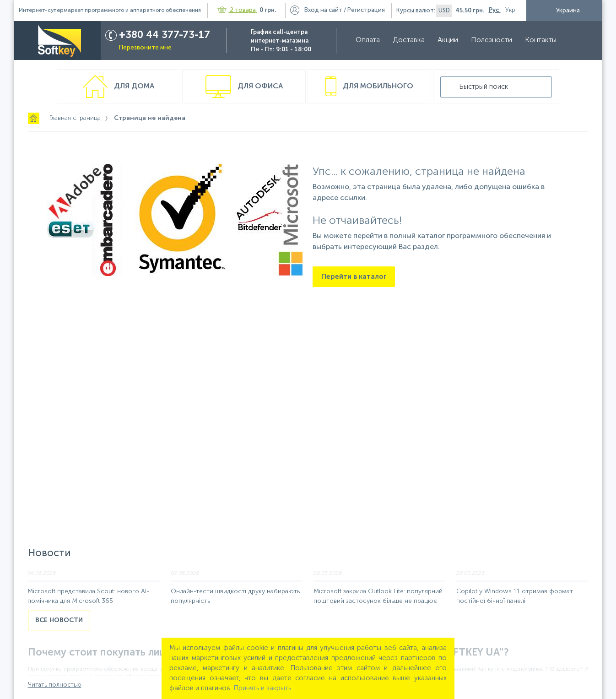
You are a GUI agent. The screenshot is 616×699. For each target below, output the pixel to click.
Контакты (537, 40)
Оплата (364, 40)
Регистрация (366, 10)
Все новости (59, 620)
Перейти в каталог (354, 277)
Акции (444, 40)
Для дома (133, 87)
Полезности (487, 40)
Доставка (405, 40)
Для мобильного (377, 87)
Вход (323, 10)
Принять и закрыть (262, 688)
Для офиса (259, 87)
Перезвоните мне (141, 48)
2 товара (237, 10)
